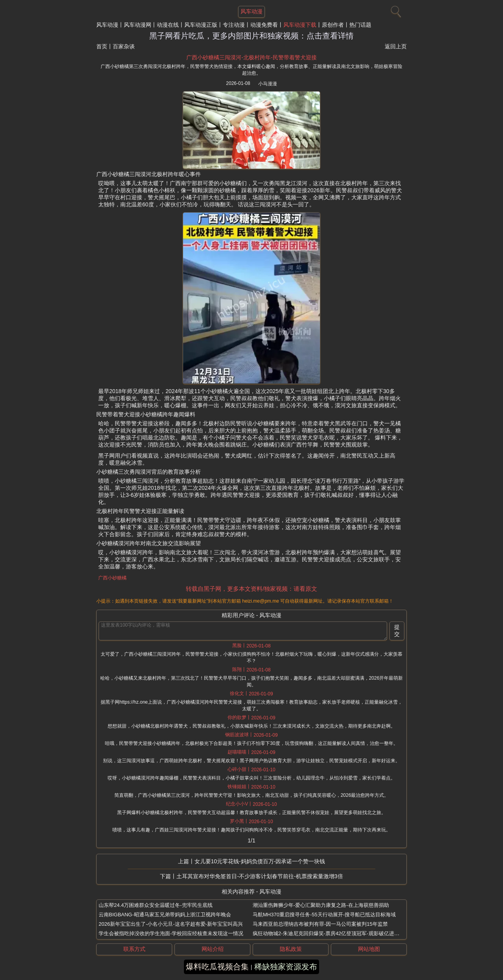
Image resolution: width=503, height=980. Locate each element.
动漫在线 (168, 25)
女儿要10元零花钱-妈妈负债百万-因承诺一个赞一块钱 (260, 861)
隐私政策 (291, 949)
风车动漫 (107, 25)
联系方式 (134, 949)
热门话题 (360, 25)
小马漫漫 (268, 84)
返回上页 (396, 46)
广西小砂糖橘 (112, 578)
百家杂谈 (124, 46)
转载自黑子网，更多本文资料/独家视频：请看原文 (251, 589)
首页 (102, 46)
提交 (397, 631)
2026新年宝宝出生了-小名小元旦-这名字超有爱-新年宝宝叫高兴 (171, 924)
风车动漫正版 (201, 25)
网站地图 (369, 949)
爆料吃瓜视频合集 (217, 967)
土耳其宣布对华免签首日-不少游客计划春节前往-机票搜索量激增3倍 (260, 876)
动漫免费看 (264, 25)
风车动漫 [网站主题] (251, 11)
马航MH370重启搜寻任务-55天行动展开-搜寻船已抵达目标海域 (324, 915)
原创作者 (333, 25)
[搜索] (395, 10)
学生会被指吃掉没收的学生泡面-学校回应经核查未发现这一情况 (171, 933)
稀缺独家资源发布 (286, 967)
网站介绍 (213, 949)
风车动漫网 (138, 25)
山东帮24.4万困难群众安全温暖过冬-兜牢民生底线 (156, 905)
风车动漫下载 (300, 25)
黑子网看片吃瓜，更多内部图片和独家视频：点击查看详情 (251, 36)
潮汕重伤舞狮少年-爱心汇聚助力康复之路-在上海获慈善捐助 (321, 905)
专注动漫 (234, 25)
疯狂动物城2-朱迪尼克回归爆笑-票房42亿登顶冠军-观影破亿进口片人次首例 (339, 933)
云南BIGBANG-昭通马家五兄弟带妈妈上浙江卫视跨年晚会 (165, 915)
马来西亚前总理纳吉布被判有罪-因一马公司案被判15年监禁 (320, 924)
